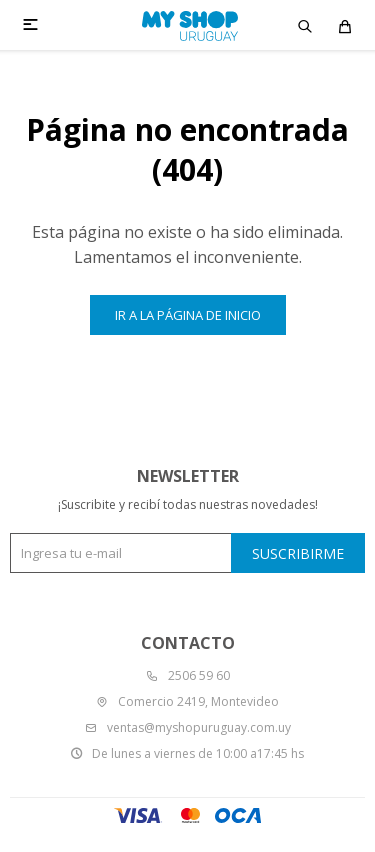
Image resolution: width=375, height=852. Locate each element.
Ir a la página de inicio (188, 315)
